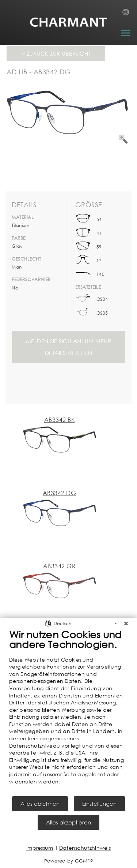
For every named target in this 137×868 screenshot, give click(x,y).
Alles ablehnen (40, 804)
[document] (68, 712)
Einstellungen (99, 804)
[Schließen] (126, 624)
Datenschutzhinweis (85, 848)
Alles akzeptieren (68, 822)
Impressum (40, 848)
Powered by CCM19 (69, 861)
